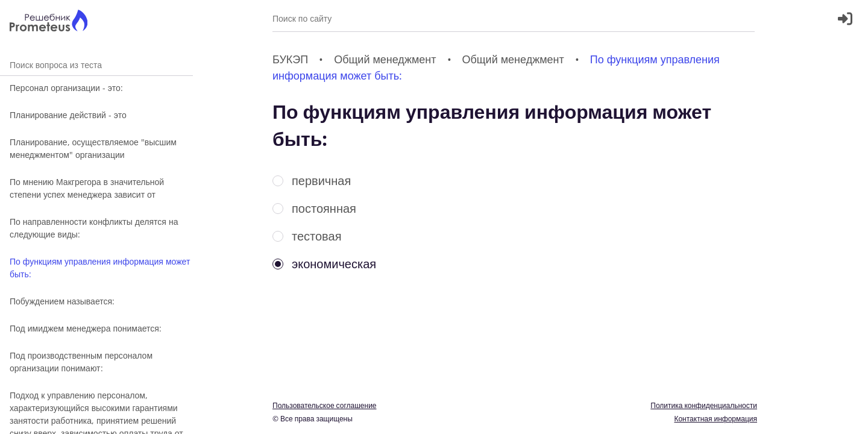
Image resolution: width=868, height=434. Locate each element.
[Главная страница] (49, 22)
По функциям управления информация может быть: (100, 268)
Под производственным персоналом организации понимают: (81, 362)
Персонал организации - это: (66, 88)
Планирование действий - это (68, 115)
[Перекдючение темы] (846, 417)
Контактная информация (715, 419)
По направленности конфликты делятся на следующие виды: (94, 228)
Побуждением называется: (62, 301)
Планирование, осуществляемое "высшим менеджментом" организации (93, 148)
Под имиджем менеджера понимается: (86, 328)
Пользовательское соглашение (325, 405)
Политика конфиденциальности (704, 405)
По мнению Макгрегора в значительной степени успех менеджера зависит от (87, 188)
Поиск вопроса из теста (96, 65)
